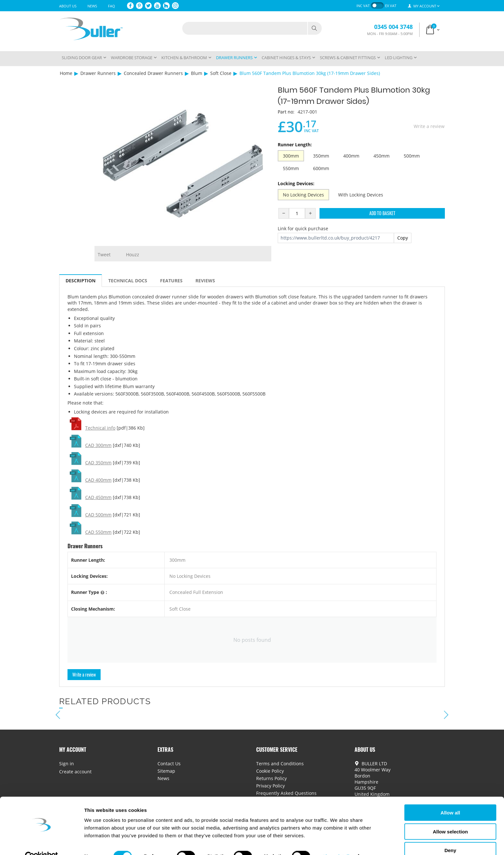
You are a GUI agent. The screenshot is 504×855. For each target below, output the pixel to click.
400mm (351, 156)
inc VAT (363, 6)
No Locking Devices (303, 195)
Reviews (205, 281)
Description (81, 281)
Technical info (100, 428)
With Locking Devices (361, 195)
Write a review (429, 126)
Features (171, 281)
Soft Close (221, 73)
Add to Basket (382, 213)
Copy (403, 238)
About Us (68, 6)
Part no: (286, 112)
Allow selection (450, 818)
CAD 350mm (98, 463)
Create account (75, 772)
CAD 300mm (98, 445)
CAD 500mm (98, 515)
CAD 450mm (98, 497)
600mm (321, 168)
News (92, 6)
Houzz (133, 255)
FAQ (112, 6)
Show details (337, 842)
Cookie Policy (270, 771)
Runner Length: (295, 145)
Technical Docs (128, 281)
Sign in (67, 764)
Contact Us (169, 764)
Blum (197, 73)
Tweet (104, 255)
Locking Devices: (296, 183)
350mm (321, 156)
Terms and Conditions (280, 764)
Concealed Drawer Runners (153, 73)
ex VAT (391, 6)
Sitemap (166, 771)
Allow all (450, 799)
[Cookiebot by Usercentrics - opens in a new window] (42, 842)
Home (66, 73)
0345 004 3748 (393, 27)
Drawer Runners (98, 73)
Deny (450, 836)
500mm (412, 156)
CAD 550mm (98, 532)
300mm (291, 156)
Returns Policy (271, 778)
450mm (382, 156)
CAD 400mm (98, 480)
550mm (291, 168)
